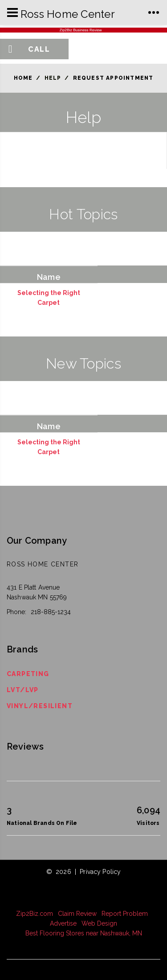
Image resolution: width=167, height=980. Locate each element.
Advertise (63, 923)
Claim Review (77, 914)
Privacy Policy (100, 872)
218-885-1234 (51, 612)
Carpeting (28, 674)
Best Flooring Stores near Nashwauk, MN (84, 933)
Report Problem (125, 914)
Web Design (99, 923)
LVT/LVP (23, 690)
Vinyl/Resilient (40, 706)
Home (23, 78)
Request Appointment (113, 78)
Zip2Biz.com (35, 914)
